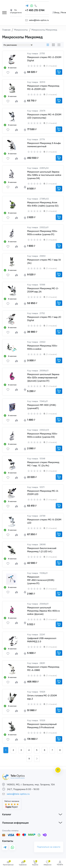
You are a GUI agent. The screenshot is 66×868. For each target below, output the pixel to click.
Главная (6, 30)
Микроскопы (21, 30)
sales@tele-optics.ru (39, 20)
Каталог (7, 814)
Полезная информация (15, 823)
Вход (56, 13)
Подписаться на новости (49, 847)
